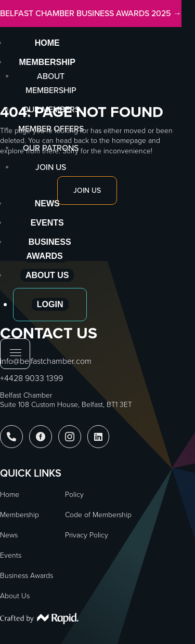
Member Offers (51, 129)
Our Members (51, 109)
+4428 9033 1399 (31, 378)
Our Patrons (51, 148)
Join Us (51, 167)
